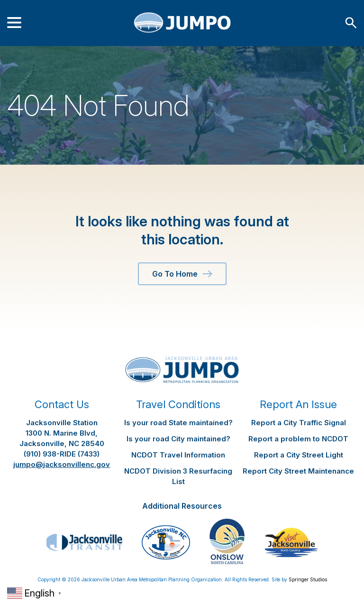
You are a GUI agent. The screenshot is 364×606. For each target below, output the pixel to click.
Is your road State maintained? (178, 423)
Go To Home (182, 274)
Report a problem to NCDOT (298, 439)
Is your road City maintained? (178, 439)
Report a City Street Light (299, 455)
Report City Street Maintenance (298, 471)
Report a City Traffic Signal (299, 423)
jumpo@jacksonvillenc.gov (62, 464)
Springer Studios (308, 579)
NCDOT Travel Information (178, 455)
